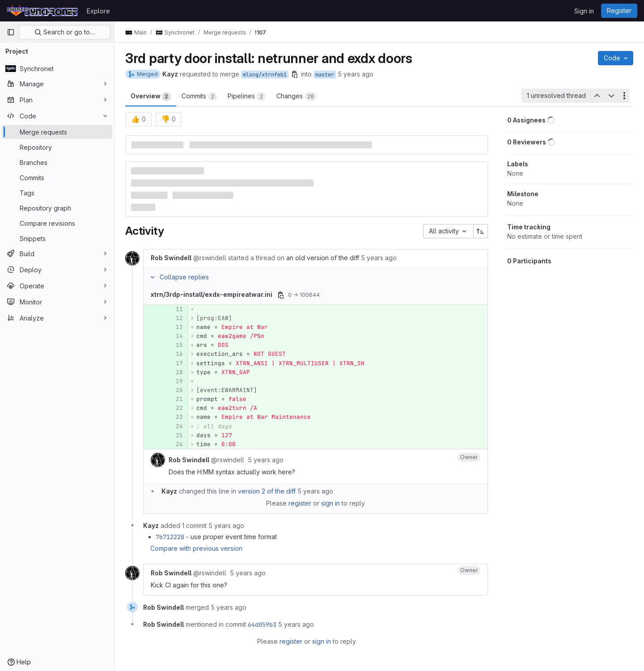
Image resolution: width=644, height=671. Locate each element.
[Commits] (57, 177)
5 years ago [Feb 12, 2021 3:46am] (356, 74)
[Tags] (57, 193)
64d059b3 (262, 625)
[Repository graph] (57, 208)
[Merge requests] (57, 132)
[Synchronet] (57, 68)
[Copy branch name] (295, 74)
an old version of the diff (323, 258)
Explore (98, 11)
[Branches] (57, 162)
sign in (330, 503)
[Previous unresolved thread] (597, 96)
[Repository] (57, 147)
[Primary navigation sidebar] (11, 32)
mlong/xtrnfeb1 (265, 75)
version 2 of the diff (267, 491)
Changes (297, 97)
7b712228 (170, 537)
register (300, 503)
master (325, 75)
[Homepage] (42, 11)
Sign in (584, 11)
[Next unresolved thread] (611, 96)
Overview (151, 97)
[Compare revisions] (57, 223)
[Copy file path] (281, 295)
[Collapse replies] (153, 277)
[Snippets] (57, 238)
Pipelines (247, 97)
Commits (199, 97)
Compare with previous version (196, 548)
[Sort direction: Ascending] (481, 231)
